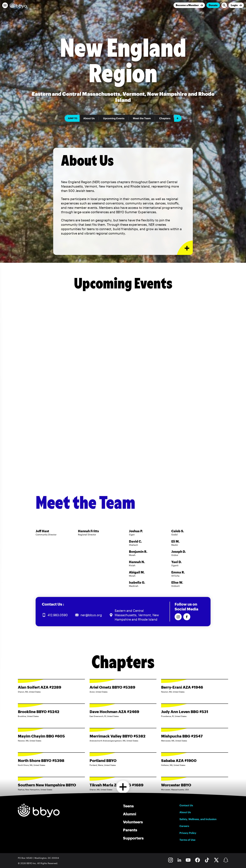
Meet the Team (142, 118)
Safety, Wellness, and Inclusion (198, 819)
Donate (213, 5)
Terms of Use (187, 840)
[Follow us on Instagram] (178, 617)
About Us (89, 118)
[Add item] (178, 118)
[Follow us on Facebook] (187, 617)
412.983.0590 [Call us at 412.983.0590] (58, 615)
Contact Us (186, 805)
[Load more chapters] (123, 787)
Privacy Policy (188, 833)
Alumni (130, 814)
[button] (5, 5)
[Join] (189, 5)
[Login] (236, 5)
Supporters (133, 838)
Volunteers (133, 822)
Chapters (165, 118)
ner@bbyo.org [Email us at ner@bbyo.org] (91, 615)
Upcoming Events (114, 118)
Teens (128, 806)
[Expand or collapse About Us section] (185, 248)
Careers (184, 826)
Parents (130, 830)
